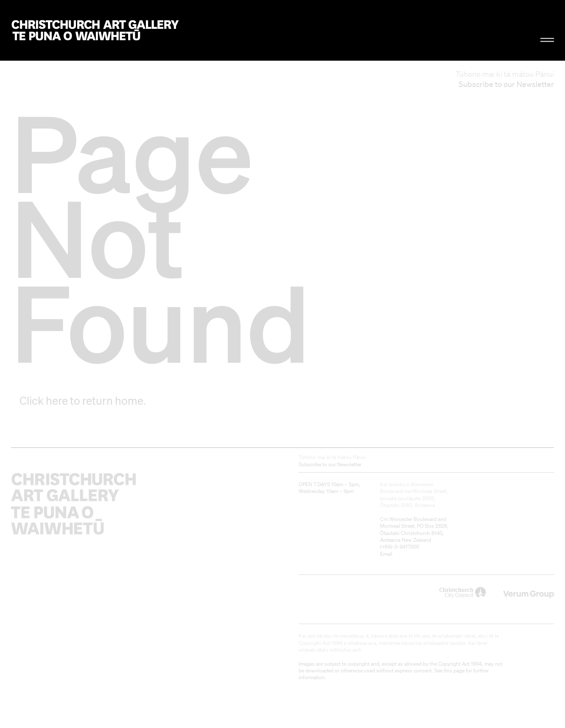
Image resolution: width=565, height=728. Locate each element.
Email (386, 554)
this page (454, 671)
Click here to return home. (83, 400)
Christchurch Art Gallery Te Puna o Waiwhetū (95, 31)
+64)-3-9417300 (400, 547)
